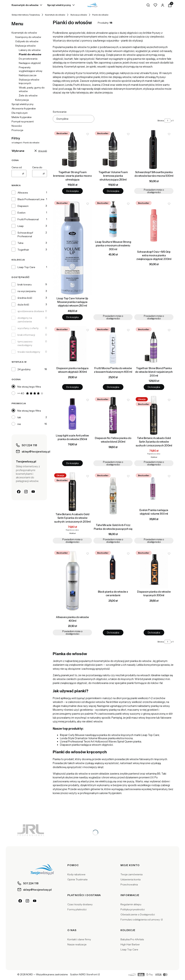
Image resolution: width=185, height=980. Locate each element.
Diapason (23, 206)
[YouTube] (33, 492)
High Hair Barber (130, 944)
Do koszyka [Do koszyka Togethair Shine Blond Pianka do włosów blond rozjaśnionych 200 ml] (154, 387)
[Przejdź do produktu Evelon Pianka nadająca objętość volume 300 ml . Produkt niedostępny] (154, 489)
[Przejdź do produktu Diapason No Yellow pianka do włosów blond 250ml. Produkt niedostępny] (113, 415)
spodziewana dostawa (31, 311)
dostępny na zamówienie (25, 320)
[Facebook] (19, 492)
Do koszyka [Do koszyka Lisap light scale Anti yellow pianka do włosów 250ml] (72, 463)
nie (19, 424)
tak (19, 417)
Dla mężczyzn (20, 113)
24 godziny (24, 369)
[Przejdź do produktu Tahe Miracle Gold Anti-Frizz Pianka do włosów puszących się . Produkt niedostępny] (113, 497)
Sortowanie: (60, 112)
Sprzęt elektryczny (22, 104)
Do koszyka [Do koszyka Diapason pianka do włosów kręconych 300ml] (154, 633)
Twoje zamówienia (132, 874)
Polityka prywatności (133, 909)
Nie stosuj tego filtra (29, 387)
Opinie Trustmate (78, 879)
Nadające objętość (30, 63)
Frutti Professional (28, 219)
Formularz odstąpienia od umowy (140, 920)
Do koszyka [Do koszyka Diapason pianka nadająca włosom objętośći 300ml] (72, 387)
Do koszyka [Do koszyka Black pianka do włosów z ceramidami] (113, 633)
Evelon (21, 213)
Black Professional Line (31, 199)
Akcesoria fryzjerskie (24, 108)
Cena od (17, 167)
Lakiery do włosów (30, 50)
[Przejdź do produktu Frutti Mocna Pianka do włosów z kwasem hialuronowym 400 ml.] (113, 345)
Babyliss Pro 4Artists (132, 939)
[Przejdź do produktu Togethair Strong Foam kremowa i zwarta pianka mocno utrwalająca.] (72, 149)
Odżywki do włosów (27, 41)
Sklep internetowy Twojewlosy (26, 15)
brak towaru (25, 284)
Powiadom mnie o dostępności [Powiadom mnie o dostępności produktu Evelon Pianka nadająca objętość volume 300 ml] (154, 541)
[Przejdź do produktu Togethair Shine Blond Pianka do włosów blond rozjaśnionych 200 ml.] (154, 345)
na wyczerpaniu (27, 291)
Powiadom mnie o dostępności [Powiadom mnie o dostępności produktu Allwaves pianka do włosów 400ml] (72, 633)
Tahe (21, 243)
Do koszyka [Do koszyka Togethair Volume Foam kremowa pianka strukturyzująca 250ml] (113, 191)
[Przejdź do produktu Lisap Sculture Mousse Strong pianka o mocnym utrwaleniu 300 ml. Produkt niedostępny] (113, 219)
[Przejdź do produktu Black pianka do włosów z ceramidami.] (113, 569)
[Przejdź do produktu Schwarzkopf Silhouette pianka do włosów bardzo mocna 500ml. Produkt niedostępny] (154, 149)
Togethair (23, 250)
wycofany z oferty (28, 328)
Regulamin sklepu (131, 904)
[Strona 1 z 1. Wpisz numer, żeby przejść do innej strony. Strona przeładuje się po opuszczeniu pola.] (167, 121)
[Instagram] (26, 492)
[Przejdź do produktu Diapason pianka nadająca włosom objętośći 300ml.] (72, 345)
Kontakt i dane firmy (79, 939)
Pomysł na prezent (23, 121)
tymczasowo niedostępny (25, 343)
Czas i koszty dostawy (80, 904)
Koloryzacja (22, 100)
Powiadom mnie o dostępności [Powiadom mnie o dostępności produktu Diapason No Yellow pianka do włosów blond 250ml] (113, 463)
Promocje (17, 130)
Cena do (37, 167)
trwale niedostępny (29, 352)
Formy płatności (77, 909)
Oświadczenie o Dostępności (138, 914)
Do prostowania (28, 59)
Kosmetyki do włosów (55, 15)
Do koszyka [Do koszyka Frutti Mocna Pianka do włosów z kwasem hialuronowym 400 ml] (113, 387)
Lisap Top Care (26, 267)
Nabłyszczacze (28, 75)
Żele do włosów (28, 95)
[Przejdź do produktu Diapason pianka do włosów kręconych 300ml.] (154, 569)
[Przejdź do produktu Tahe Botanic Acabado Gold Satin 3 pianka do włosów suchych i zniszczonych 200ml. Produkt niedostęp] (154, 415)
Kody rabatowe (76, 874)
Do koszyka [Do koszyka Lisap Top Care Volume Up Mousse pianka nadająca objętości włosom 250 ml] (72, 317)
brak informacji (26, 335)
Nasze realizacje (77, 944)
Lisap (21, 226)
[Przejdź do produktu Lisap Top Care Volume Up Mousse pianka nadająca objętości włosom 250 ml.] (72, 247)
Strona (161, 120)
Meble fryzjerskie (22, 117)
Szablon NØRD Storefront (84, 975)
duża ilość (23, 305)
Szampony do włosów (28, 37)
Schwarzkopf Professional (25, 234)
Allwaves (23, 193)
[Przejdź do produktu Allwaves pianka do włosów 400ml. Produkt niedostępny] (72, 582)
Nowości (17, 126)
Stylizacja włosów (79, 15)
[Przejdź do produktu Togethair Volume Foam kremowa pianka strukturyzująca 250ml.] (113, 149)
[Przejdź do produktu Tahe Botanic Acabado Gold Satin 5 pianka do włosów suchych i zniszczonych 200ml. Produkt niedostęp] (72, 491)
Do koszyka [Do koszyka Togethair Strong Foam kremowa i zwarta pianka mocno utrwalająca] (72, 191)
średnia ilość (25, 298)
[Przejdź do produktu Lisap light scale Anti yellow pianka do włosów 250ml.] (72, 414)
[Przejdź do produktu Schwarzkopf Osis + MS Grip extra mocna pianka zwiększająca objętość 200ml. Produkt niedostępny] (154, 224)
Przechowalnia (129, 885)
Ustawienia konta (131, 879)
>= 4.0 (31, 393)
